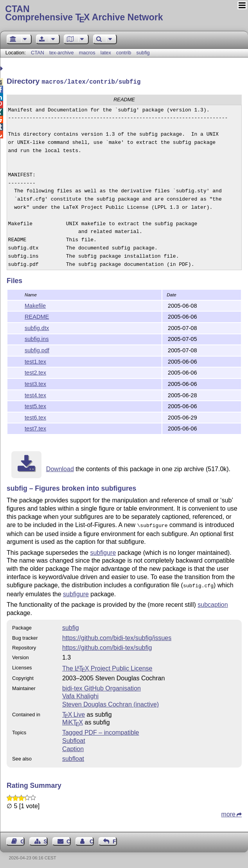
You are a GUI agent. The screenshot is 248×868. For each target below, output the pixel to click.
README (37, 316)
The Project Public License (107, 666)
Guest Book (22, 839)
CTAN (38, 53)
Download (60, 468)
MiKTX (73, 720)
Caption (73, 747)
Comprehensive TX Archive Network (124, 14)
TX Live (74, 712)
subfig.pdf (37, 350)
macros (87, 53)
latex (106, 53)
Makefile (35, 305)
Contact (69, 839)
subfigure (103, 551)
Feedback (115, 839)
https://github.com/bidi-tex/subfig (107, 645)
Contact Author (92, 839)
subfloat (73, 756)
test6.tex (35, 417)
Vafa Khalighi (80, 694)
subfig (143, 53)
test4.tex (35, 395)
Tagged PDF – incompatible (101, 730)
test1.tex (35, 361)
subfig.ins (37, 338)
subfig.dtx (37, 327)
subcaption (213, 602)
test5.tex (35, 405)
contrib (124, 53)
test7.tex (35, 428)
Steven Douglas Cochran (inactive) (111, 702)
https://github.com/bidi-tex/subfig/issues (117, 636)
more (228, 812)
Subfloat (74, 738)
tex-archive (62, 53)
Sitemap (46, 839)
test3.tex (35, 383)
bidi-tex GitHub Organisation (102, 686)
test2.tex (35, 372)
